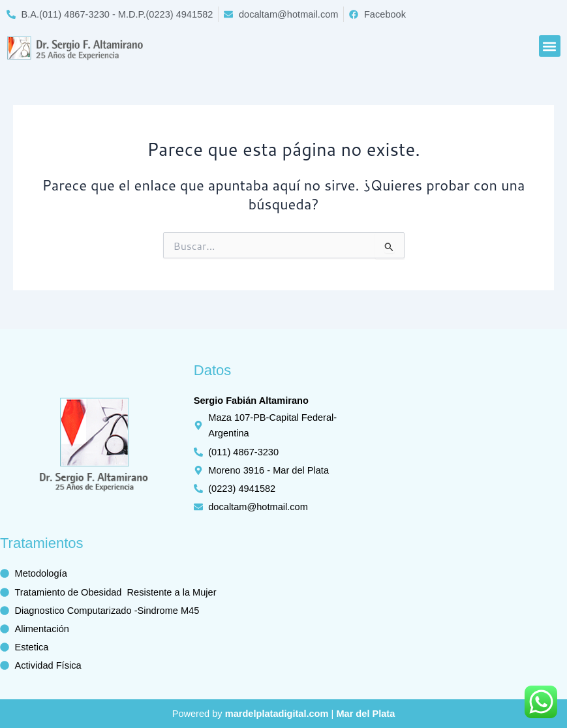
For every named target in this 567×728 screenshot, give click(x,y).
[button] (550, 46)
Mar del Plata (365, 714)
